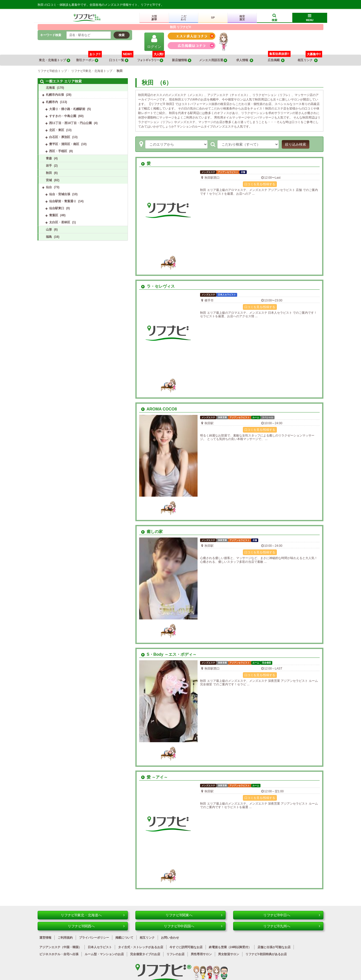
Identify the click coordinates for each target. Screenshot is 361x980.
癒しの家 (152, 532)
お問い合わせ (170, 938)
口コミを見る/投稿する (260, 184)
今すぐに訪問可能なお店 (186, 947)
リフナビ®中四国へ (193, 926)
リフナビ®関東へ (194, 915)
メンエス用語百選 (213, 60)
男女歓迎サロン (229, 954)
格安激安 (242, 18)
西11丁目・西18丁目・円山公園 (71, 123)
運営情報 (45, 938)
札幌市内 (52, 102)
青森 (49, 158)
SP (213, 18)
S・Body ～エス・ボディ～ (169, 654)
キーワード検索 (51, 35)
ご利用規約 (65, 938)
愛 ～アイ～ (154, 777)
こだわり (184, 18)
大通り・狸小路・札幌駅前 (67, 109)
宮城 (49, 180)
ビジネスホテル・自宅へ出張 (59, 954)
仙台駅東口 (57, 208)
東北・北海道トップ (54, 60)
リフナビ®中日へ (292, 915)
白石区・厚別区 (60, 137)
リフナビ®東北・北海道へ (93, 915)
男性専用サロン (201, 954)
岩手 (49, 166)
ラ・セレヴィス (158, 286)
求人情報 (245, 60)
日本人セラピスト (100, 947)
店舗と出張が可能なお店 (274, 947)
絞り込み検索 (296, 144)
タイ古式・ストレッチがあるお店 (141, 947)
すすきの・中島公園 (63, 116)
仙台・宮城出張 (60, 194)
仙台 (49, 187)
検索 (122, 35)
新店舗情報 (182, 60)
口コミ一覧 (121, 58)
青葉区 (54, 215)
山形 (49, 230)
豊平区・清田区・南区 (64, 144)
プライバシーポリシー (94, 938)
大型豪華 (154, 18)
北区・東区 (57, 130)
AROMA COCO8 (159, 409)
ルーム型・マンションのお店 (104, 954)
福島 (49, 237)
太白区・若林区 (60, 222)
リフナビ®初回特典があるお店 (266, 954)
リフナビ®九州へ (292, 926)
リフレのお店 (175, 954)
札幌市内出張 (55, 95)
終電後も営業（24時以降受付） (230, 947)
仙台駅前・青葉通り (63, 201)
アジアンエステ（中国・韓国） (60, 947)
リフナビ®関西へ (96, 926)
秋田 (49, 173)
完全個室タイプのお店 (145, 954)
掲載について (124, 938)
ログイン (154, 41)
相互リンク (310, 58)
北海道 (50, 88)
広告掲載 (276, 60)
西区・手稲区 (58, 151)
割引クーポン (89, 58)
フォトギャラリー (151, 58)
